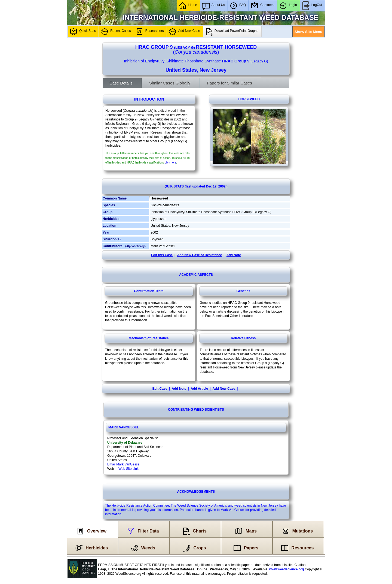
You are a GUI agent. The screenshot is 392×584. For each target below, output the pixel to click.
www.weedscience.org (287, 569)
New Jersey (213, 70)
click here (170, 163)
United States (181, 70)
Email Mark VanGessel (124, 464)
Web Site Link (128, 469)
